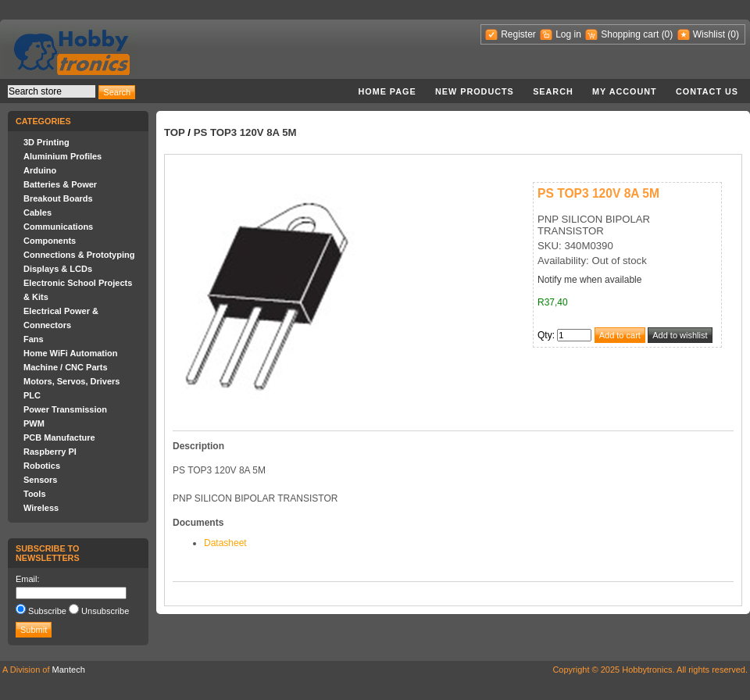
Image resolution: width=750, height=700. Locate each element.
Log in (568, 34)
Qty (545, 335)
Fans (34, 339)
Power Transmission (65, 409)
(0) (668, 34)
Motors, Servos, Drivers (72, 381)
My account (625, 91)
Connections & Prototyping (79, 255)
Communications (58, 227)
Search (553, 91)
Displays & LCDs (58, 269)
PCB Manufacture (59, 437)
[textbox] (52, 91)
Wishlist (709, 34)
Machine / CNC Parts (66, 367)
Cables (37, 212)
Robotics (42, 466)
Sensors (40, 480)
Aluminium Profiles (62, 156)
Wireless (41, 508)
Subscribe (47, 611)
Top (175, 132)
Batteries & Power (60, 184)
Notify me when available (589, 280)
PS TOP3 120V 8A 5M (245, 132)
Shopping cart (630, 34)
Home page (387, 91)
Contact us (707, 91)
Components (50, 241)
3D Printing (46, 142)
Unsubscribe (105, 611)
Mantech (69, 670)
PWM (34, 423)
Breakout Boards (58, 198)
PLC (32, 395)
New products (475, 91)
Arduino (40, 170)
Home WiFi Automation (70, 353)
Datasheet (225, 543)
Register (518, 34)
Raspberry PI (50, 452)
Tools (35, 494)
